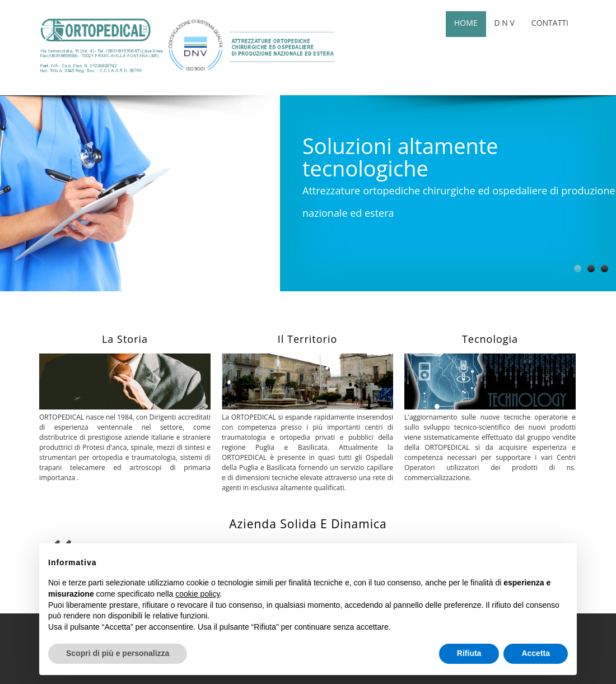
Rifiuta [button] (469, 653)
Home (466, 23)
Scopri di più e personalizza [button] (118, 653)
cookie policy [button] (197, 594)
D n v (505, 23)
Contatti (550, 23)
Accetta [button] (536, 653)
